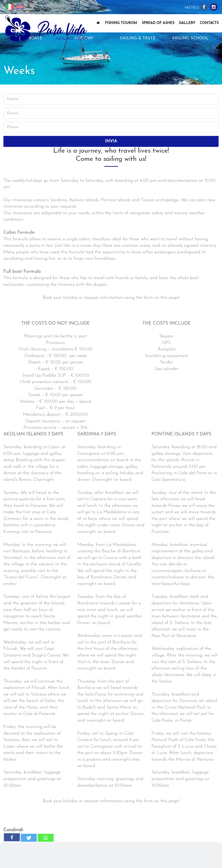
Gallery (187, 23)
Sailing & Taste (138, 38)
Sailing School (192, 38)
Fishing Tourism (121, 23)
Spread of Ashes (158, 23)
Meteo (192, 8)
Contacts (209, 23)
